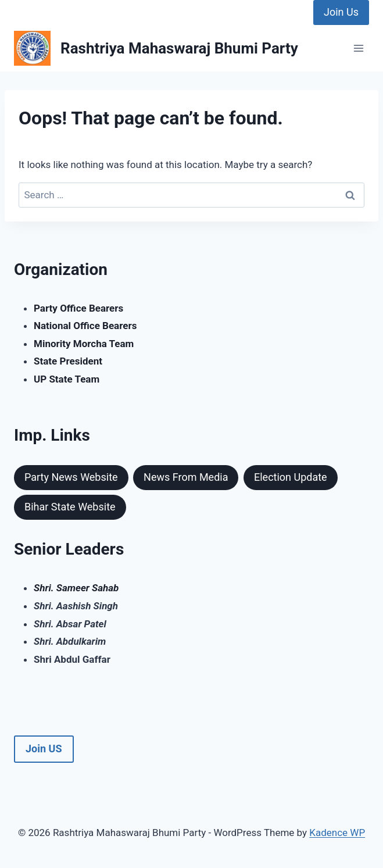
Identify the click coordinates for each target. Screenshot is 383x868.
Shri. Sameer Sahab (76, 588)
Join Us (341, 12)
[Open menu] (358, 49)
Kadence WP (337, 833)
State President (68, 361)
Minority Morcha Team (84, 344)
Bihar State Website (70, 507)
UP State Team (67, 379)
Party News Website (71, 477)
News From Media (186, 477)
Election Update (291, 477)
